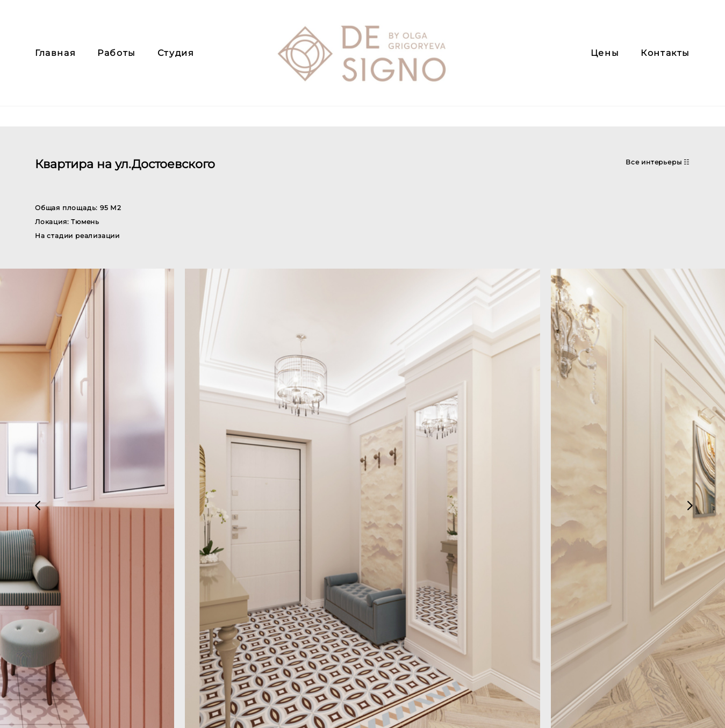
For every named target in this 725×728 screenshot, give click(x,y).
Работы (117, 63)
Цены (605, 63)
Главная (55, 63)
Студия (176, 63)
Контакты (665, 63)
